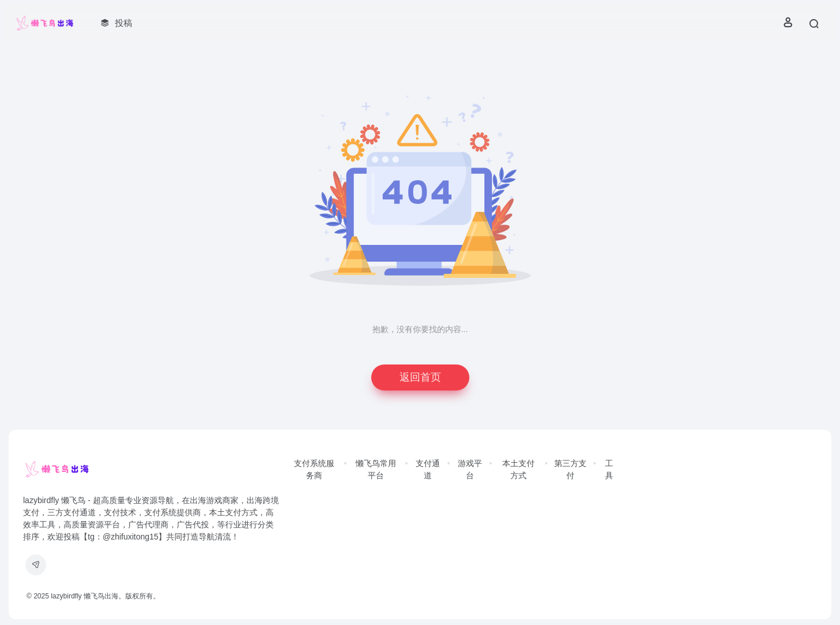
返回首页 (420, 377)
